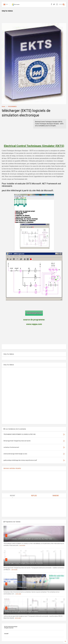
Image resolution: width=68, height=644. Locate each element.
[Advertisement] (34, 16)
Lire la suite (22, 545)
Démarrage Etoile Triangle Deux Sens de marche (24, 563)
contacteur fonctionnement (16, 587)
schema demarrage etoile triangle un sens (22, 612)
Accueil (6, 634)
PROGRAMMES (12, 107)
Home (3, 107)
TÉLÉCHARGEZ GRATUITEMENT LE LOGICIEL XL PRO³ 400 (29, 539)
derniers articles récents (12, 468)
